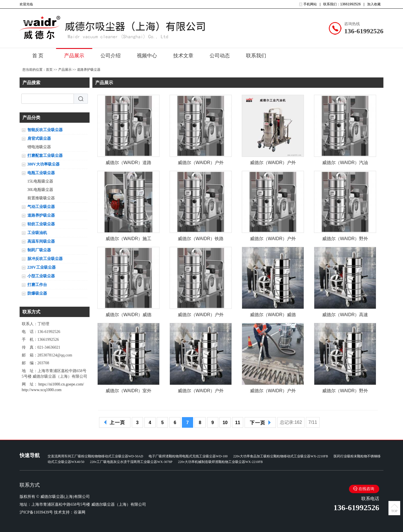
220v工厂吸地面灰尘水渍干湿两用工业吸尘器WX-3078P (131, 462)
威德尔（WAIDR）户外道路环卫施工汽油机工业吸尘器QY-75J (273, 240)
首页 (49, 70)
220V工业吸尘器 (42, 267)
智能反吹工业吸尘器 (45, 130)
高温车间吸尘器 (41, 241)
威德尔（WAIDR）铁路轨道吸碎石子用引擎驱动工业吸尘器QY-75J (201, 240)
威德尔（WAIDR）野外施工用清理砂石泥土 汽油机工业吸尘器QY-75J (345, 240)
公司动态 (220, 56)
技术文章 (183, 56)
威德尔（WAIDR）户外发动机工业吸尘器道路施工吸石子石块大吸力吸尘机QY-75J (273, 392)
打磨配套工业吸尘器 (45, 156)
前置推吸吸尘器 (41, 198)
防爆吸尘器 (37, 293)
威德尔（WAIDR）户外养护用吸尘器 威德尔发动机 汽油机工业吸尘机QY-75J (201, 316)
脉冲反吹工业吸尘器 (45, 259)
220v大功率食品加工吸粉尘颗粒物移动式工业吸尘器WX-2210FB (281, 456)
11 (238, 423)
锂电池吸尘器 (39, 147)
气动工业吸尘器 (41, 207)
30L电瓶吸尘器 (40, 190)
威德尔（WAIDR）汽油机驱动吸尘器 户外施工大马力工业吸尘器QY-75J (345, 164)
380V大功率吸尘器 (44, 164)
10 (225, 423)
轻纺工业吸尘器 (41, 224)
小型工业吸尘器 (41, 276)
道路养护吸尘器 (89, 70)
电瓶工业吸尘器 (41, 173)
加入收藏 (374, 4)
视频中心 (147, 56)
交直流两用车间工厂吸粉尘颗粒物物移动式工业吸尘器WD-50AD (95, 456)
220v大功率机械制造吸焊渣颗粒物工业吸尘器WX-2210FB (220, 462)
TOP (394, 511)
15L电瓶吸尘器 (40, 181)
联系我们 (256, 56)
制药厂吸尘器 (39, 250)
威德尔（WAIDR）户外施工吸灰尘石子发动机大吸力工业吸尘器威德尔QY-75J (201, 392)
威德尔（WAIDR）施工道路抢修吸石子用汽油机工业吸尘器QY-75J (129, 240)
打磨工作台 (37, 285)
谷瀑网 (79, 512)
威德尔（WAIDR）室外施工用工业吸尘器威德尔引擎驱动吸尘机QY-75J (129, 392)
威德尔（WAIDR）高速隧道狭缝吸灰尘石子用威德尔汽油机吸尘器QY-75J (345, 316)
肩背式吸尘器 (39, 139)
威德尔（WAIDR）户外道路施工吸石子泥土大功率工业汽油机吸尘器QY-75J (201, 164)
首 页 (38, 56)
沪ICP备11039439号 (36, 512)
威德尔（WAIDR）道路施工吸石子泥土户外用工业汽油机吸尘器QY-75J (129, 164)
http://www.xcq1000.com (42, 390)
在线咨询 (366, 489)
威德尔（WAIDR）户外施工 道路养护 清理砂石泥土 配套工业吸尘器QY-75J (273, 164)
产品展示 (74, 56)
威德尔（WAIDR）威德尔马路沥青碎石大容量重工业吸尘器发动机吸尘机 (273, 316)
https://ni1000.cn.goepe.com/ (61, 384)
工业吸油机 (37, 233)
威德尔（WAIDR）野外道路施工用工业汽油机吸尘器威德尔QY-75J (345, 392)
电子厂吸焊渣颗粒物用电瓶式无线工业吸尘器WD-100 (188, 456)
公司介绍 (111, 56)
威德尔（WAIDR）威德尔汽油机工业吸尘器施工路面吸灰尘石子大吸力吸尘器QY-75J (129, 316)
